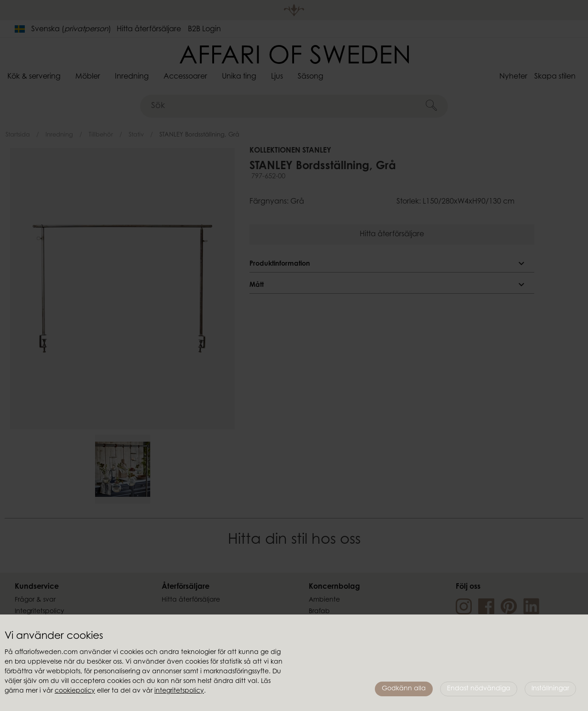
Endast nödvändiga (479, 689)
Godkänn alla (404, 689)
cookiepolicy (75, 691)
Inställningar (550, 689)
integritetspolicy (179, 691)
